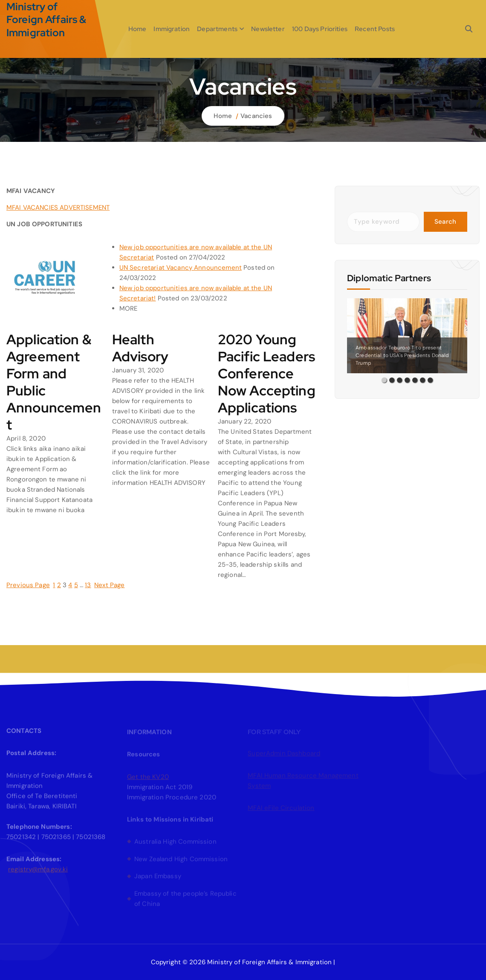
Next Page (109, 585)
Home (137, 29)
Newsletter (268, 29)
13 (88, 585)
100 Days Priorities (320, 29)
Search (445, 222)
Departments (217, 29)
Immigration (172, 29)
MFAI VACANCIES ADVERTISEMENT (58, 208)
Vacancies (256, 116)
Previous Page (28, 585)
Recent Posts (375, 29)
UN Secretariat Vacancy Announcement (181, 268)
